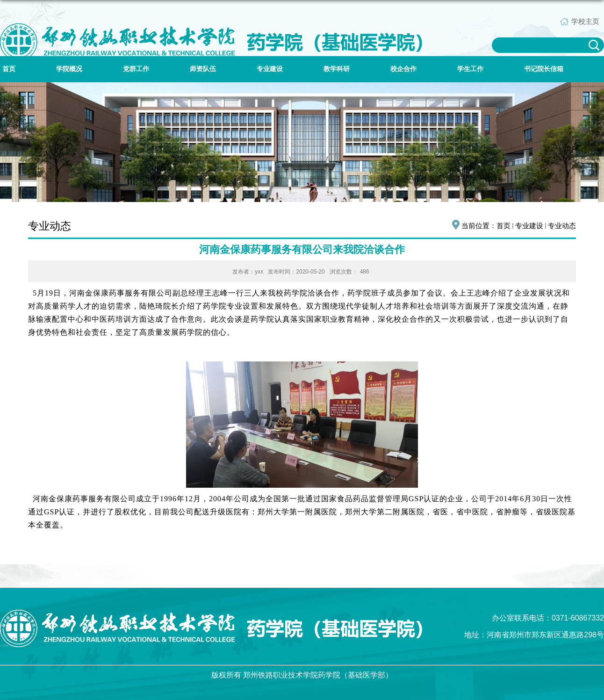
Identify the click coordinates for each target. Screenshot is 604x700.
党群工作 (136, 69)
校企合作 (403, 69)
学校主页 (585, 21)
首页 (9, 69)
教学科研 (337, 69)
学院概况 (69, 69)
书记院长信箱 (544, 69)
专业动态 (562, 226)
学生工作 (470, 69)
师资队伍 (203, 69)
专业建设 (270, 69)
